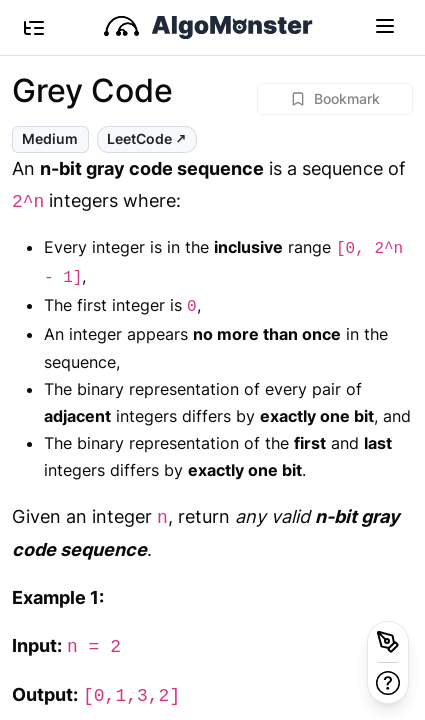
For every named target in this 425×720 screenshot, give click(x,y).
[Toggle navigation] (385, 25)
